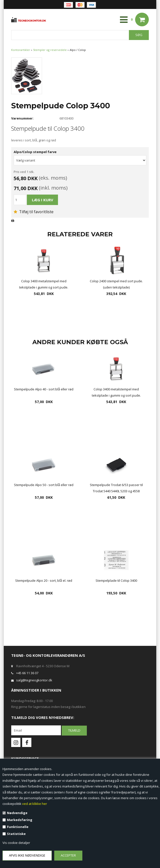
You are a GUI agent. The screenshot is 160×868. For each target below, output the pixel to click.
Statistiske (16, 834)
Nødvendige (17, 813)
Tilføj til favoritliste (34, 212)
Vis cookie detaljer (16, 843)
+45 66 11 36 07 (27, 673)
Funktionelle (18, 827)
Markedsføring (20, 820)
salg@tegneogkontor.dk (34, 680)
